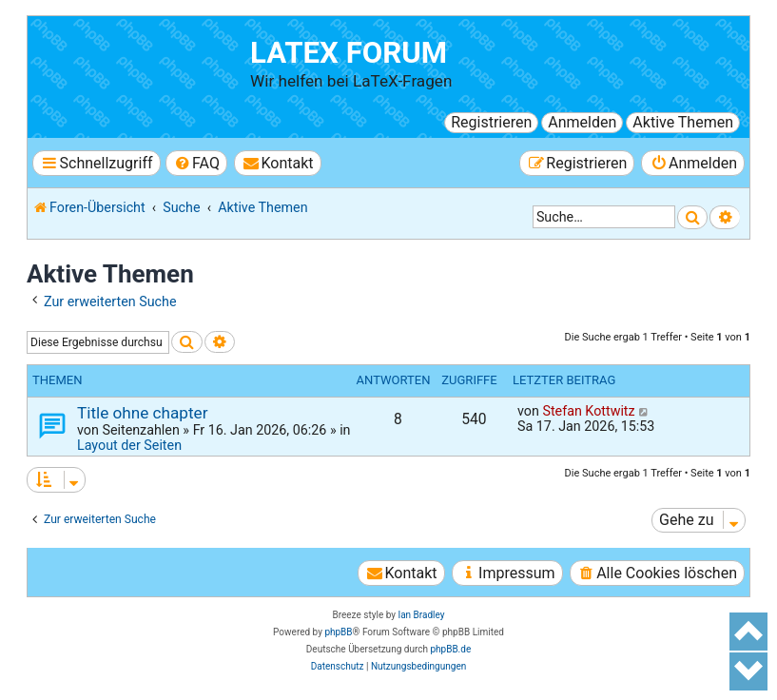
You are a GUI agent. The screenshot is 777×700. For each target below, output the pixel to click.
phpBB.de (450, 649)
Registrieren (491, 122)
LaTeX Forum (349, 53)
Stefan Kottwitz (588, 411)
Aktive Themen (683, 122)
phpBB (338, 632)
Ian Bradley (421, 615)
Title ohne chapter (143, 413)
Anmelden (582, 122)
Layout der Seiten (129, 445)
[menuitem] (196, 163)
